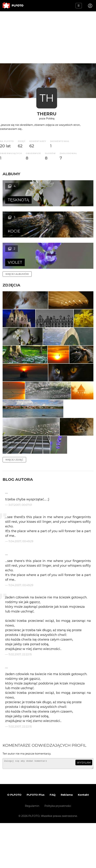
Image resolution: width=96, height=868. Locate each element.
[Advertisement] (48, 37)
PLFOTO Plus (36, 840)
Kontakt (83, 840)
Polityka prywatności (58, 851)
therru (47, 114)
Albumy (11, 174)
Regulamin (32, 851)
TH (47, 98)
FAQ (53, 840)
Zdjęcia (11, 254)
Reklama (67, 840)
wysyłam (84, 806)
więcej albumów (17, 243)
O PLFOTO (14, 840)
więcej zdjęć (14, 503)
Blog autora (18, 523)
